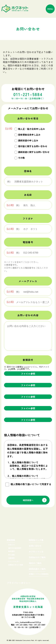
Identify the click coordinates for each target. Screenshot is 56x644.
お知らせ (11, 545)
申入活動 (11, 555)
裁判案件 (11, 551)
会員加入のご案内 (37, 558)
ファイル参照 (28, 374)
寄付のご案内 (35, 563)
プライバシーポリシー (19, 583)
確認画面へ (28, 500)
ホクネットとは (36, 552)
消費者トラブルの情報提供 (39, 574)
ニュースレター (14, 561)
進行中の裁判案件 (15, 548)
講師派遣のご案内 (37, 569)
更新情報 (11, 540)
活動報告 (11, 558)
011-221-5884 (22, 625)
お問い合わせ (35, 546)
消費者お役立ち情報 (16, 565)
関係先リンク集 (36, 540)
